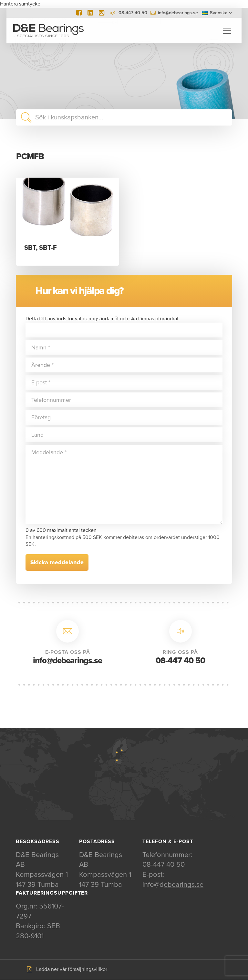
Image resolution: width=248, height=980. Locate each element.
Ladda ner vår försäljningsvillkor (72, 970)
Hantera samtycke (20, 4)
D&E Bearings (48, 31)
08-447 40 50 (180, 661)
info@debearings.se (178, 13)
